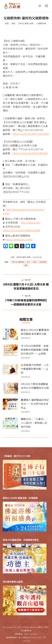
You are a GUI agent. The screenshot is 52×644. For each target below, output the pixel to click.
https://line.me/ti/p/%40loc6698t (22, 230)
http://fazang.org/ (31, 223)
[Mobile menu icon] (46, 6)
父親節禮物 (43, 262)
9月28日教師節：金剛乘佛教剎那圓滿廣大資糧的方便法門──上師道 (35, 350)
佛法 (28, 262)
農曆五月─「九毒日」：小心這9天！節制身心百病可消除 (35, 423)
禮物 (26, 265)
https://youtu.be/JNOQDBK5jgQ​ (30, 153)
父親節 (34, 262)
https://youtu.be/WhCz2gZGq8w (31, 134)
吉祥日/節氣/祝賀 (23, 257)
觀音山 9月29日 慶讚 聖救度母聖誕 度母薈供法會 (35, 332)
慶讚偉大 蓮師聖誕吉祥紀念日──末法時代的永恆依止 (35, 404)
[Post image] (10, 334)
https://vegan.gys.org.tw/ (19, 239)
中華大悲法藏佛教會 (18, 262)
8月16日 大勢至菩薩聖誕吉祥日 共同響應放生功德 (35, 386)
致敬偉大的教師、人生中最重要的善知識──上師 (35, 369)
